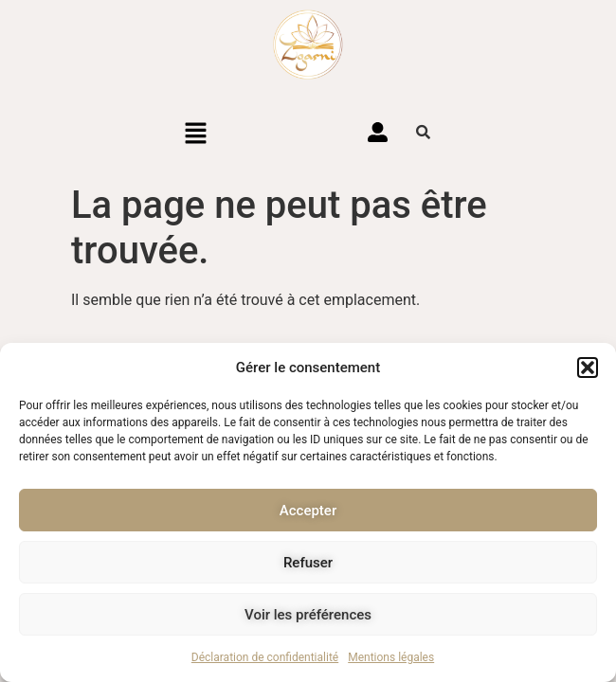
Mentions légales (391, 657)
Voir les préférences (308, 615)
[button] (588, 368)
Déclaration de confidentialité (265, 657)
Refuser (308, 563)
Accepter (308, 511)
